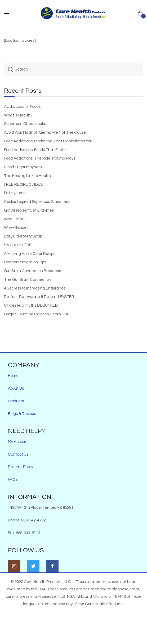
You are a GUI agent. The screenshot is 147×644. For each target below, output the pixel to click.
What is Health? (18, 115)
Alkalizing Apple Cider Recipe (30, 254)
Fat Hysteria (15, 193)
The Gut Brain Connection (28, 280)
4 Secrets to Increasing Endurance (35, 288)
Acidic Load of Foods (22, 107)
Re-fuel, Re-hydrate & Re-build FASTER (39, 297)
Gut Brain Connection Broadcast (33, 271)
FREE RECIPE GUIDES (23, 185)
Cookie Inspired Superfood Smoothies (37, 202)
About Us (16, 388)
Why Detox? (15, 219)
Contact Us (18, 454)
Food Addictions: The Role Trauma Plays (40, 158)
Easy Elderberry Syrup (23, 236)
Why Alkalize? (16, 228)
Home (13, 376)
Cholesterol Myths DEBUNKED (31, 305)
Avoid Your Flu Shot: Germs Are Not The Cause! (45, 132)
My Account (18, 442)
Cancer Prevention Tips (25, 262)
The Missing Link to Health (27, 176)
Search (11, 69)
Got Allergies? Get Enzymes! (29, 210)
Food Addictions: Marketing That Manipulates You (48, 141)
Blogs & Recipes (22, 414)
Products (16, 401)
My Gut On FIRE (18, 245)
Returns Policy (21, 467)
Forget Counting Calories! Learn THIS (37, 314)
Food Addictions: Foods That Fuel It (35, 150)
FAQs (13, 480)
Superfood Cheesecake (25, 124)
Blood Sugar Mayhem (23, 167)
